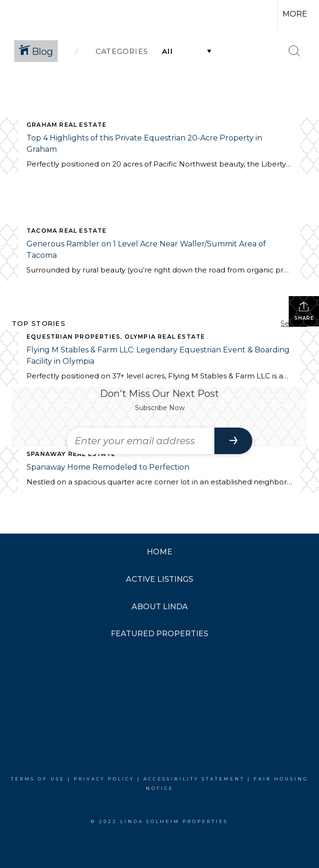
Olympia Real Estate (165, 337)
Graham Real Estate (67, 125)
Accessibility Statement (194, 779)
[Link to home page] (23, 14)
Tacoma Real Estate (67, 231)
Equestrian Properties (73, 337)
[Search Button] (294, 51)
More (295, 14)
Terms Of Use (38, 779)
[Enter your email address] (141, 441)
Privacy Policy (104, 779)
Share (304, 311)
